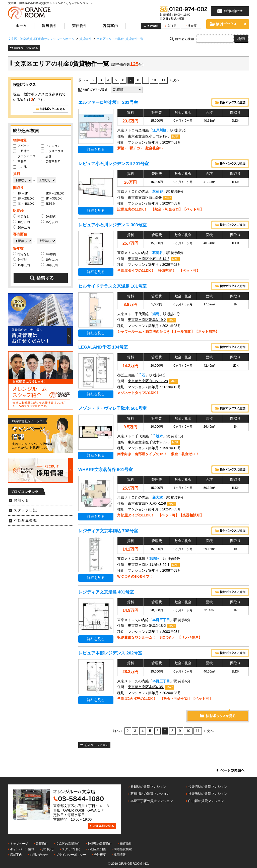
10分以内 (21, 222)
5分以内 (49, 216)
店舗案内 (16, 855)
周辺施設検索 (123, 849)
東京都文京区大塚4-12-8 (147, 504)
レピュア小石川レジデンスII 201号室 (114, 164)
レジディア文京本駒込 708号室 (108, 531)
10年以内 (49, 259)
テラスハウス (52, 151)
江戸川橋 (159, 130)
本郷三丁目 (161, 620)
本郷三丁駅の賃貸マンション (152, 801)
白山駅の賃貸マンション (206, 801)
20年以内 (49, 265)
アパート (21, 146)
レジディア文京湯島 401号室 (106, 592)
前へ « (83, 80)
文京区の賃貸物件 (68, 844)
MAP (175, 137)
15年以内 (21, 265)
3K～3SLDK (51, 198)
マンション (51, 146)
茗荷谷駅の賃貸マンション (150, 794)
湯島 (156, 314)
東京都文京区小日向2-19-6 (149, 136)
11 (163, 80)
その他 (20, 167)
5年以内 (21, 259)
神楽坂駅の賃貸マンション (208, 794)
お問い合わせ (39, 855)
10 (154, 80)
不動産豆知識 (25, 521)
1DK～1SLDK (52, 193)
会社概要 (100, 855)
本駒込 (154, 559)
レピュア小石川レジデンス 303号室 (112, 225)
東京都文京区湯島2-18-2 (147, 626)
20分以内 (21, 227)
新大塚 (158, 497)
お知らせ (21, 500)
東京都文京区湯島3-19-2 (147, 320)
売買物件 (126, 844)
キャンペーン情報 (22, 849)
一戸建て (21, 151)
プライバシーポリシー (71, 855)
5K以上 (48, 204)
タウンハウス (24, 156)
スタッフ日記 (25, 510)
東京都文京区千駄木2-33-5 (149, 442)
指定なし (21, 216)
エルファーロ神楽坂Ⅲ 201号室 (108, 102)
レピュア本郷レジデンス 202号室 (110, 653)
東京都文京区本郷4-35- (146, 687)
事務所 (20, 162)
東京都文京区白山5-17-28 (148, 381)
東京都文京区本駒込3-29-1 (149, 565)
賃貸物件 (42, 844)
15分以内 (49, 222)
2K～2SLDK (23, 198)
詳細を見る (96, 149)
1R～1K (21, 193)
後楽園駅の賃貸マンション (208, 787)
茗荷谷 (158, 192)
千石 (142, 375)
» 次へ (174, 80)
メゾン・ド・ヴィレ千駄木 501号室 (112, 408)
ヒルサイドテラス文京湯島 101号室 (112, 286)
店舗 (46, 156)
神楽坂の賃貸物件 (100, 844)
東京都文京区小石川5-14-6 (149, 259)
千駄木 (158, 436)
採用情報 (120, 855)
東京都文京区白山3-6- (145, 198)
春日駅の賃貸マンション (148, 787)
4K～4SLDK (23, 204)
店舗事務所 (51, 162)
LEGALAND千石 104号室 (103, 347)
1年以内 (49, 254)
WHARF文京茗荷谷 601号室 (106, 470)
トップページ (19, 844)
